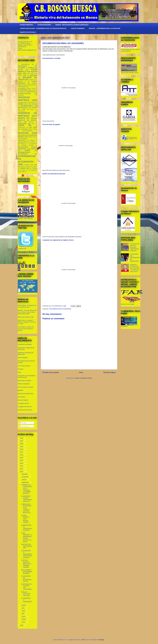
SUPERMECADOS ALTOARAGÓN (24, 153)
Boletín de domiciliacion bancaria (54, 174)
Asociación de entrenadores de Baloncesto (27, 376)
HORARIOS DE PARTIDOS (27, 114)
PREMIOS (32, 140)
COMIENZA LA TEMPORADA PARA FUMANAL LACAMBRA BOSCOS (27, 489)
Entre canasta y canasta (25, 387)
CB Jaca (20, 369)
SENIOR (27, 150)
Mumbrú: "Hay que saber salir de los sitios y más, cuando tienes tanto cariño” (27, 312)
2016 (22, 455)
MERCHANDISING (28, 131)
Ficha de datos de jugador (51, 124)
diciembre (25, 474)
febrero (24, 619)
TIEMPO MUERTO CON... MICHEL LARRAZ (25, 519)
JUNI (33, 124)
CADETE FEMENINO (78, 28)
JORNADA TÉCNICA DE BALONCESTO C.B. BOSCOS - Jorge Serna (135, 268)
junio (23, 608)
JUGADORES (22, 124)
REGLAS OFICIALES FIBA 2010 (26, 594)
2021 (22, 441)
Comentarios (24, 426)
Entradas (23, 423)
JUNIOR (21, 125)
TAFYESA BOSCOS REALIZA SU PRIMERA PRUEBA (26, 564)
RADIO (33, 142)
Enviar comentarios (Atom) (83, 378)
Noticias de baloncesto (25, 410)
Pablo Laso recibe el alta (26, 317)
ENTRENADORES (27, 106)
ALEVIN (20, 70)
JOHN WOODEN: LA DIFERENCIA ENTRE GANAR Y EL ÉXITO (27, 537)
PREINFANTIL (22, 140)
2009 (22, 625)
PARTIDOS (21, 135)
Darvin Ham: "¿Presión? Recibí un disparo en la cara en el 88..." (27, 322)
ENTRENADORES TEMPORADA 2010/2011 (27, 528)
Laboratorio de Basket (25, 344)
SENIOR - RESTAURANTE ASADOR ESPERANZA (72, 25)
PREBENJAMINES (23, 139)
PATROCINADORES (44, 25)
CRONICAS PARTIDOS (24, 99)
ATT (29, 74)
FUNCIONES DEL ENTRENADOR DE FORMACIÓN (135, 258)
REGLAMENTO (22, 144)
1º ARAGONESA (24, 64)
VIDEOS (23, 168)
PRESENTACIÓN (23, 142)
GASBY (24, 109)
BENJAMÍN (27, 77)
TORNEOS (28, 167)
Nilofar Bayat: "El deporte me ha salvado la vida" (27, 306)
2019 (22, 447)
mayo (24, 611)
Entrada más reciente (51, 372)
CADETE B (22, 81)
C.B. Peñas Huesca (24, 366)
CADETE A (32, 80)
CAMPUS (35, 90)
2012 (22, 466)
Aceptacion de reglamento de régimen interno (58, 240)
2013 (22, 463)
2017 (22, 452)
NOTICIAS (23, 133)
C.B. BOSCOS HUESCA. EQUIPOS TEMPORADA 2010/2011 (135, 247)
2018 (22, 449)
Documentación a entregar (51, 58)
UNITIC (35, 167)
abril (23, 613)
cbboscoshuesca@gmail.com (27, 50)
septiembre (25, 482)
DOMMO (21, 104)
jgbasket (20, 390)
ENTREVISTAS (23, 107)
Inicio (81, 372)
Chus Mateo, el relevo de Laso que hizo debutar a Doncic (26, 329)
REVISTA (34, 149)
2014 (22, 460)
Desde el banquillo (24, 384)
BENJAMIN (33, 76)
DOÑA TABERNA (32, 104)
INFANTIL (22, 118)
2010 (22, 472)
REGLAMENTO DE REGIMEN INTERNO (27, 572)
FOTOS (35, 107)
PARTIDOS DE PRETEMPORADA (27, 546)
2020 (22, 444)
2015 (22, 458)
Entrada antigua (110, 372)
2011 (22, 469)
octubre (24, 480)
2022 (22, 438)
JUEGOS (31, 122)
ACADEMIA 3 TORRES (26, 68)
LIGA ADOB (33, 127)
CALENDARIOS (23, 90)
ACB (19, 372)
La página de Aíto (23, 403)
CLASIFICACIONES (24, 93)
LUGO (83, 640)
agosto (24, 605)
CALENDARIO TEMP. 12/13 (26, 88)
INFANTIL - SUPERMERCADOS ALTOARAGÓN (105, 28)
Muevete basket (23, 400)
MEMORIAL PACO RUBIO (29, 129)
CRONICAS (21, 95)
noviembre (25, 477)
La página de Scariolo (25, 407)
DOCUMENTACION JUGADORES (60, 309)
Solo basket (22, 397)
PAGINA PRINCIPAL (27, 25)
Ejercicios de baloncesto (25, 394)
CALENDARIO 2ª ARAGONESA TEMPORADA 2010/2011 (27, 554)
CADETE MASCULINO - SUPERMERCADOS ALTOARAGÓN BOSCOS (43, 28)
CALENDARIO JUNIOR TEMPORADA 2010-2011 (27, 499)
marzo (24, 616)
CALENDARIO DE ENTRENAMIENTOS (26, 579)
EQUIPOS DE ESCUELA (28, 32)
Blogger (102, 640)
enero (24, 622)
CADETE (21, 80)
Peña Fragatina (23, 358)
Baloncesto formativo (24, 381)
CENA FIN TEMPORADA (27, 92)
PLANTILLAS (31, 137)
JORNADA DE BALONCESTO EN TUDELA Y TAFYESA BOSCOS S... (26, 508)
